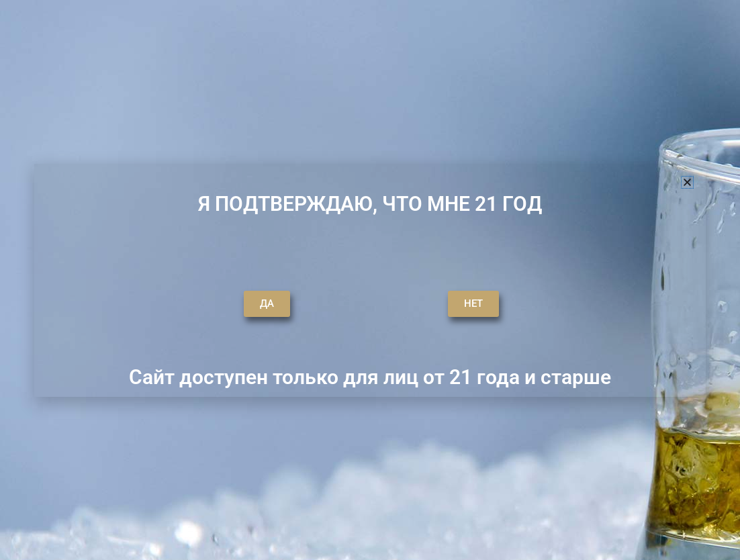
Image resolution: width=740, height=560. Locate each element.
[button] (687, 182)
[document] (370, 280)
